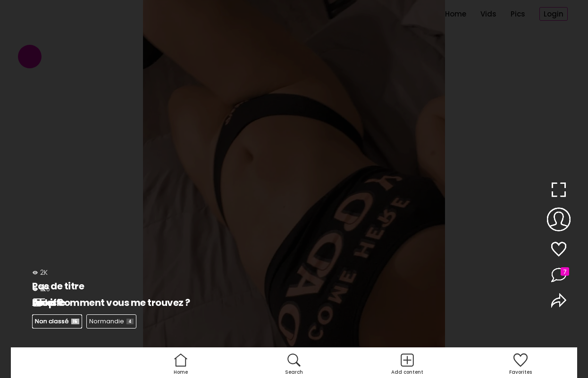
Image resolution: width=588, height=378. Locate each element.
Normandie (111, 321)
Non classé (57, 321)
